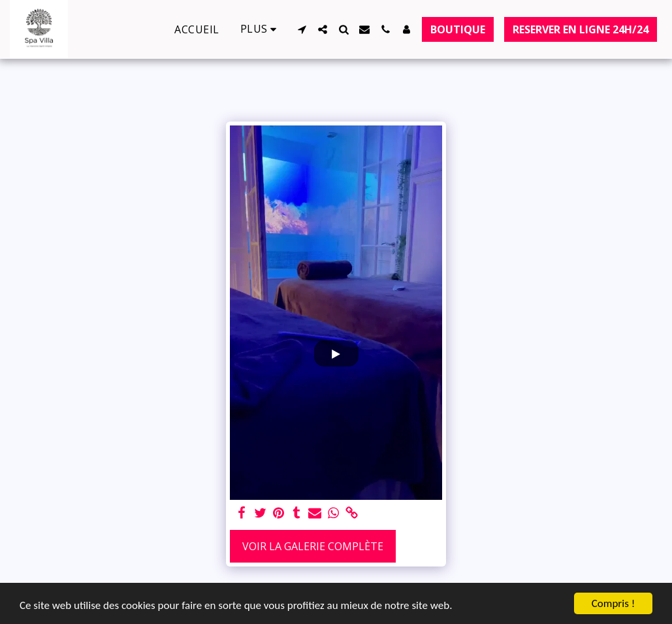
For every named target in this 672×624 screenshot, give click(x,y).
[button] (302, 29)
